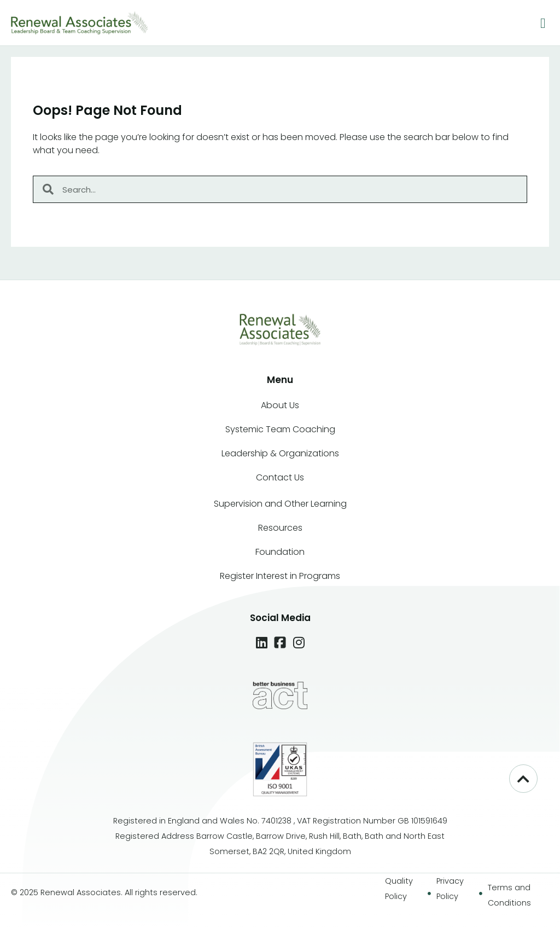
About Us (280, 405)
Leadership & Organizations (280, 453)
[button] (543, 24)
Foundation (280, 552)
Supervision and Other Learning (280, 504)
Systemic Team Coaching (280, 429)
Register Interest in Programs (280, 576)
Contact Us (280, 477)
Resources (280, 528)
